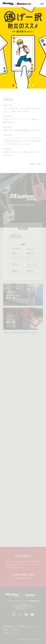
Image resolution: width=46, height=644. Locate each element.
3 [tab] (21, 85)
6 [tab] (33, 85)
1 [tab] (13, 85)
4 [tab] (25, 85)
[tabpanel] (23, 48)
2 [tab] (17, 85)
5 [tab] (29, 85)
